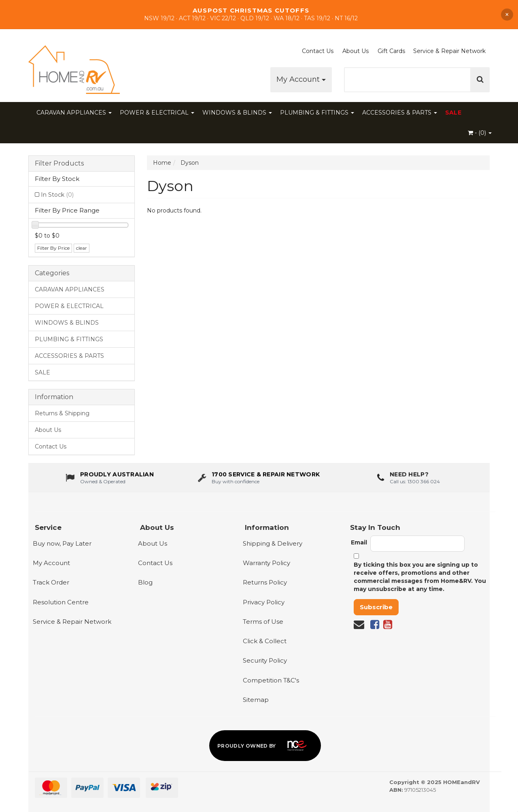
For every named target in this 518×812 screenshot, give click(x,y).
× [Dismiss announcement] (507, 15)
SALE (453, 113)
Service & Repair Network (449, 51)
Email (359, 542)
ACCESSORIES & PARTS (400, 113)
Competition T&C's (271, 680)
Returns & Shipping (62, 413)
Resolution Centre (61, 602)
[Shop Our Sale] (259, 14)
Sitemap (256, 700)
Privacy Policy (264, 602)
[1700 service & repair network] (259, 479)
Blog (145, 582)
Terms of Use (263, 622)
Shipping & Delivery (273, 543)
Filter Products (59, 164)
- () (480, 133)
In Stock (57, 195)
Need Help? (409, 476)
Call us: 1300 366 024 (415, 483)
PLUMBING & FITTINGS (317, 113)
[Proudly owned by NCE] (265, 746)
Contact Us (318, 51)
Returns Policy (265, 582)
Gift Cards (391, 51)
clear (82, 248)
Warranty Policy (266, 563)
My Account (301, 79)
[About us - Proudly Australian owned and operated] (110, 479)
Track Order (51, 582)
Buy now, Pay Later (62, 543)
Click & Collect (265, 641)
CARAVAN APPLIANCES (74, 113)
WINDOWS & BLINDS (237, 113)
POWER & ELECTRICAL (157, 113)
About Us (356, 51)
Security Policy (265, 660)
